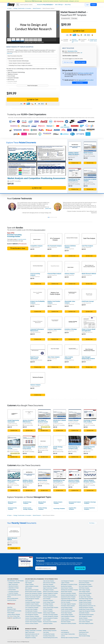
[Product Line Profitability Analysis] (38, 294)
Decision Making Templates (49, 586)
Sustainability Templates (84, 613)
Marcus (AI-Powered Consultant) (14, 611)
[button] (8, 26)
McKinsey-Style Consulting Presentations (70, 638)
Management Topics (12, 609)
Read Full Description (32, 86)
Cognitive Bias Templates (73, 509)
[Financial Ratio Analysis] (55, 267)
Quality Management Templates (68, 620)
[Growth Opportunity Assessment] (14, 414)
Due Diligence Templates (48, 590)
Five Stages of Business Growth (43, 421)
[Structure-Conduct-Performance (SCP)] (75, 474)
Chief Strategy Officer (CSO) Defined (29, 448)
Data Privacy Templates (48, 584)
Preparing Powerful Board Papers (89, 448)
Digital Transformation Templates (50, 588)
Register (94, 5)
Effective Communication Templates (51, 592)
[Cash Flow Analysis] (89, 239)
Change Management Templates (32, 599)
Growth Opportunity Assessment (13, 421)
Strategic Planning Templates (85, 602)
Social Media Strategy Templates (86, 599)
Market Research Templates (12, 503)
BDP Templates (29, 588)
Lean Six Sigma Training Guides (68, 634)
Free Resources (64, 631)
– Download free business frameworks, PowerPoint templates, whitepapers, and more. (52, 1)
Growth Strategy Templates (27, 503)
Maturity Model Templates (42, 503)
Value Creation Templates (84, 622)
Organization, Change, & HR (31, 636)
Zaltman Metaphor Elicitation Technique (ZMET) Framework (90, 482)
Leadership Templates (48, 623)
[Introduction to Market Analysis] (90, 173)
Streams (9, 597)
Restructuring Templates (84, 583)
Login (87, 5)
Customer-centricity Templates (32, 623)
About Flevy (68, 5)
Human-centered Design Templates (51, 608)
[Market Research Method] (89, 267)
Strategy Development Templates (86, 608)
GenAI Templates (47, 599)
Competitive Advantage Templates (90, 503)
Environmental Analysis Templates (75, 503)
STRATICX (72, 158)
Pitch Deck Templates (66, 602)
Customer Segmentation (54, 329)
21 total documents (22, 239)
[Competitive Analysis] (38, 239)
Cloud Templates (29, 600)
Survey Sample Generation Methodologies (18, 61)
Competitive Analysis (36, 246)
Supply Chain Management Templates (87, 611)
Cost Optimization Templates (31, 611)
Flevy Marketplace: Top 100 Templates (15, 581)
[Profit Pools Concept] (89, 294)
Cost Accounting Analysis (35, 274)
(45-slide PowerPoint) (47, 178)
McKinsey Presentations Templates (69, 593)
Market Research (37, 8)
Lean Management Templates (67, 581)
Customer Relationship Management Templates (34, 620)
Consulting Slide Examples (49, 634)
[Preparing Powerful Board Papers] (90, 441)
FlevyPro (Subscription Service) (14, 595)
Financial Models (11, 590)
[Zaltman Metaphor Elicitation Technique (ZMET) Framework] (90, 474)
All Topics (9, 8)
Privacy (15, 616)
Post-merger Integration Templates (68, 604)
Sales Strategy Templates (84, 592)
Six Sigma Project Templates (85, 597)
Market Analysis (88, 153)
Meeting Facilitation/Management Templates (70, 595)
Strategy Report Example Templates (87, 609)
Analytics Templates (29, 584)
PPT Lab (72, 485)
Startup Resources (83, 634)
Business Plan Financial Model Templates (34, 595)
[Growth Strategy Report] (60, 441)
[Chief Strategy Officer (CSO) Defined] (29, 441)
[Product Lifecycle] (75, 414)
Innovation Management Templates (51, 616)
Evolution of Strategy (71, 329)
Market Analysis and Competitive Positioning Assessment (13, 483)
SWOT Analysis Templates (85, 590)
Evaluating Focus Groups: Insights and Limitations (20, 65)
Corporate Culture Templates (31, 609)
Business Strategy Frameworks (50, 631)
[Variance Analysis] (38, 378)
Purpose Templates (65, 618)
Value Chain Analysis (54, 357)
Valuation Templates (83, 618)
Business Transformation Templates (33, 597)
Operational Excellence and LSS (32, 634)
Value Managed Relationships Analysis (88, 358)
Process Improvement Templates (68, 611)
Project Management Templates (68, 616)
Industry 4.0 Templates (48, 611)
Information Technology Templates (50, 615)
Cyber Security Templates (49, 581)
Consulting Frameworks (13, 591)
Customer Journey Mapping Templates (33, 618)
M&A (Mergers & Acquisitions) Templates (70, 584)
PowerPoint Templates (13, 593)
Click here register (81, 62)
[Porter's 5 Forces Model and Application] (89, 322)
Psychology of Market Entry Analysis (90, 421)
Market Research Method (89, 274)
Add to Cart (79, 31)
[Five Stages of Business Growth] (44, 414)
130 (81, 53)
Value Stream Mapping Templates (86, 623)
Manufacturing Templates (66, 586)
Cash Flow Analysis (87, 246)
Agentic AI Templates (30, 581)
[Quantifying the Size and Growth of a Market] (75, 173)
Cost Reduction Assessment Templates (34, 613)
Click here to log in (68, 62)
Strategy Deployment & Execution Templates (88, 606)
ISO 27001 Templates (48, 609)
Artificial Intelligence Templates (32, 586)
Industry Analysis (70, 274)
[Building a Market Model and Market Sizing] (75, 147)
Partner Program (11, 613)
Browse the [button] (45, 5)
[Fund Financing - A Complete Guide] (75, 441)
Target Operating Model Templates (86, 615)
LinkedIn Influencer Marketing (14, 614)
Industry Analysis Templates (58, 503)
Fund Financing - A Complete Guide (74, 448)
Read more (10, 53)
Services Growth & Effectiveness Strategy (28, 422)
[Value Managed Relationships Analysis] (89, 350)
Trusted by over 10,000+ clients (93, 40)
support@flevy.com (17, 618)
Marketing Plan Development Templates (70, 590)
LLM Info (63, 636)
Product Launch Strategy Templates (28, 509)
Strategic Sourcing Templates (85, 604)
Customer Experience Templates (89, 509)
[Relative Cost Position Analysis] (55, 294)
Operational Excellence (13, 586)
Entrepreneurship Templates (12, 509)
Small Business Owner (84, 632)
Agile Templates (29, 583)
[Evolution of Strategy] (72, 322)
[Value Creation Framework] (72, 350)
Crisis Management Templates (32, 615)
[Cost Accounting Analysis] (38, 267)
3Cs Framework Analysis (55, 246)
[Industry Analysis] (72, 267)
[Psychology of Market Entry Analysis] (90, 414)
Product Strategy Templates (43, 509)
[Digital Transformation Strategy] (14, 441)
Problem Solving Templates (67, 609)
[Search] (28, 5)
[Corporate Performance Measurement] (38, 322)
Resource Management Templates (86, 581)
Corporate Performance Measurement (37, 330)
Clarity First (88, 452)
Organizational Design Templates (68, 599)
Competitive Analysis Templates (32, 604)
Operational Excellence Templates (68, 597)
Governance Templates (48, 600)
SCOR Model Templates (84, 588)
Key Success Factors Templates (50, 622)
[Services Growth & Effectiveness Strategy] (29, 414)
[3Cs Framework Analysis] (55, 239)
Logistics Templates (65, 583)
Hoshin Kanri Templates (48, 606)
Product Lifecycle (73, 420)
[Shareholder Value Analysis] (72, 294)
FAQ (8, 616)
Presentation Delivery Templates (68, 606)
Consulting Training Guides (49, 636)
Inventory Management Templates (50, 618)
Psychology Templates (59, 509)
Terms (11, 616)
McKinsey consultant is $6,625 (86, 73)
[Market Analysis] (90, 147)
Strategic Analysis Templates (85, 600)
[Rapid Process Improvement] (38, 350)
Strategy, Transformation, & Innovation (22, 8)
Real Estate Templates (66, 622)
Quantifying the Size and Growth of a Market (74, 181)
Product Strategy (82, 631)
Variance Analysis (35, 385)
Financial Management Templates (50, 597)
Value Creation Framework (69, 358)
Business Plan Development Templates (34, 593)
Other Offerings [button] (59, 5)
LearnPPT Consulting (15, 181)
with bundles (86, 80)
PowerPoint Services (12, 600)
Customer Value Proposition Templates (33, 622)
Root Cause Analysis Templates (86, 586)
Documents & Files (13, 425)
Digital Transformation (13, 584)
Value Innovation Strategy (84, 636)
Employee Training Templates (49, 595)
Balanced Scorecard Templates (32, 590)
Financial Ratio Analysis (54, 274)
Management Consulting (30, 638)
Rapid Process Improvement (35, 358)
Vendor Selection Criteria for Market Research (19, 63)
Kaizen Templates (47, 620)
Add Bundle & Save (18, 248)
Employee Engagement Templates (50, 593)
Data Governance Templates (49, 583)
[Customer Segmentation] (55, 322)
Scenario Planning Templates (85, 593)
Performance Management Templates (69, 600)
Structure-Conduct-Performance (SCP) (74, 481)
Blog (18, 616)
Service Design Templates (84, 595)
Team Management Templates (85, 616)
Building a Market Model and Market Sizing (74, 154)
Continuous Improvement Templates (33, 606)
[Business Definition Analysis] (72, 239)
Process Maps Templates (66, 613)
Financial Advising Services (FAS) (50, 638)
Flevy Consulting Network (13, 599)
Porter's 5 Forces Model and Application (88, 330)
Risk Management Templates (85, 584)
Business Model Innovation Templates (33, 592)
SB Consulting (73, 452)
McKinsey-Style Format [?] (75, 41)
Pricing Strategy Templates (67, 608)
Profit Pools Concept (88, 301)
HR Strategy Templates (48, 604)
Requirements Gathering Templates (69, 623)
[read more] (42, 208)
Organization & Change (13, 588)
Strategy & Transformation (14, 583)
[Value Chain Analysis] (55, 350)
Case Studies (46, 632)
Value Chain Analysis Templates (86, 620)
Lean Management (65, 632)
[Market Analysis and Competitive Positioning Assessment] (37, 161)
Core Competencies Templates (32, 608)
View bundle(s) (79, 83)
